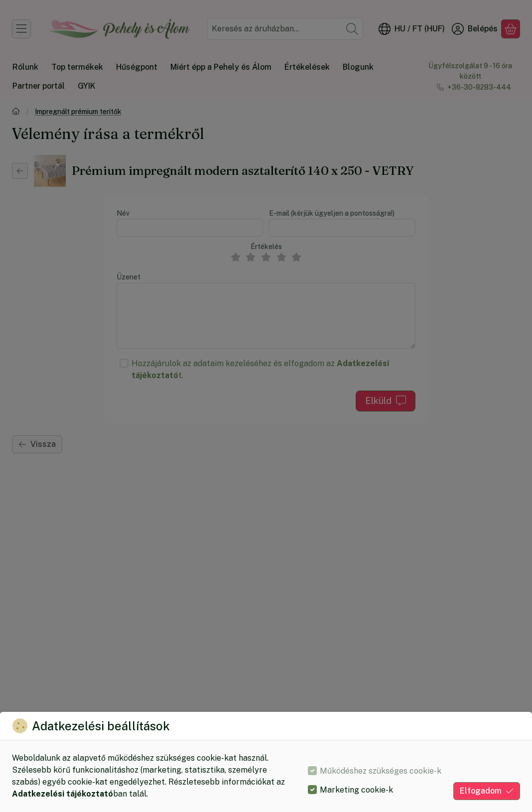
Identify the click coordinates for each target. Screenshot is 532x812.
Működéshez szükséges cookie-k (381, 771)
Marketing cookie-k (356, 790)
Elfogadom (487, 791)
